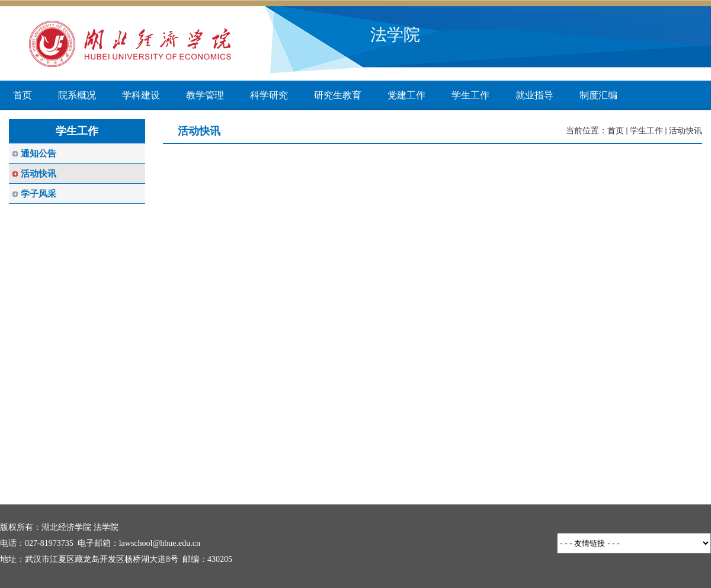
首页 (616, 131)
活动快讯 (686, 131)
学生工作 (646, 131)
